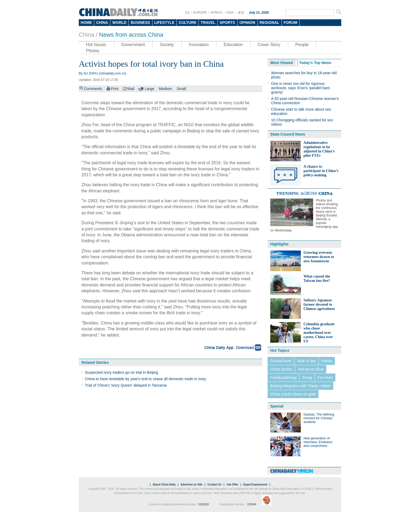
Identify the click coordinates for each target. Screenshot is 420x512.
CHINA (102, 23)
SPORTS (227, 23)
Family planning (283, 378)
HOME (86, 23)
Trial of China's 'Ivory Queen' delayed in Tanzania (126, 385)
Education (233, 45)
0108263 (203, 504)
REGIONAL (269, 23)
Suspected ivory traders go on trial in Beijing (121, 372)
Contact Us (214, 485)
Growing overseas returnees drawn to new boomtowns (319, 257)
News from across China (131, 35)
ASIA (230, 13)
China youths (281, 369)
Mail (131, 89)
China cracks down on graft (293, 394)
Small (181, 89)
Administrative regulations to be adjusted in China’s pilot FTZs (319, 149)
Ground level (281, 361)
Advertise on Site (192, 485)
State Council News (288, 134)
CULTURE (187, 23)
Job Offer (232, 485)
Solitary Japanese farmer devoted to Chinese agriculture (319, 304)
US (187, 13)
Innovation (199, 45)
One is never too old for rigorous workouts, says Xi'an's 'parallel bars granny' (301, 88)
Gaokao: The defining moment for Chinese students (319, 418)
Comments (93, 89)
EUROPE (200, 13)
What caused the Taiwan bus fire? (317, 279)
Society (167, 45)
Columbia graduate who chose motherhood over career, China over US (319, 333)
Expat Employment (255, 485)
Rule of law (306, 361)
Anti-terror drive (311, 369)
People (302, 45)
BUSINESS (140, 23)
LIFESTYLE (164, 23)
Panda (327, 361)
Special (277, 406)
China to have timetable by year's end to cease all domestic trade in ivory (145, 379)
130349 (252, 504)
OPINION (247, 23)
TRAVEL (208, 23)
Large (149, 89)
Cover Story (269, 45)
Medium (166, 89)
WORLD (119, 23)
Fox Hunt (325, 378)
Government (133, 45)
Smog (307, 378)
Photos (93, 51)
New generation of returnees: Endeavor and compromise (318, 442)
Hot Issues (96, 45)
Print (115, 89)
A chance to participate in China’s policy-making (321, 171)
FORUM (290, 23)
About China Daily (164, 485)
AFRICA (216, 13)
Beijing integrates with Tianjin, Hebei (300, 386)
